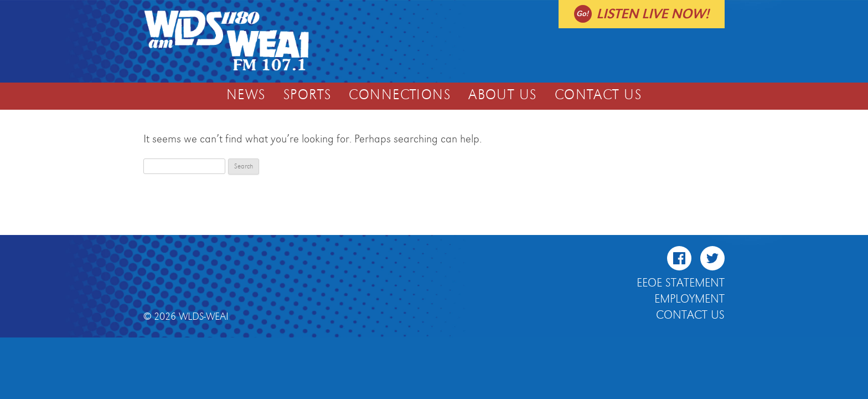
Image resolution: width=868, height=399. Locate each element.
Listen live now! (653, 14)
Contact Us (598, 95)
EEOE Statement (681, 283)
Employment (689, 299)
